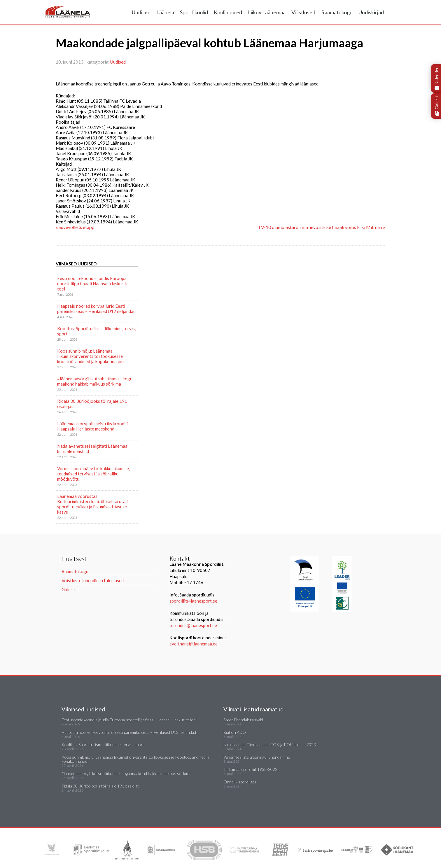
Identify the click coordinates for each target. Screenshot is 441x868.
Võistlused (303, 12)
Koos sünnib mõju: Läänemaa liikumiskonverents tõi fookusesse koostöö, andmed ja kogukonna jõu (90, 356)
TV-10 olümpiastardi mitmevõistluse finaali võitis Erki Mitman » (322, 227)
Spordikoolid (194, 12)
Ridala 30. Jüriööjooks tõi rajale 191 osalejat (92, 404)
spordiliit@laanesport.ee (193, 601)
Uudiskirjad (371, 12)
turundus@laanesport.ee (194, 625)
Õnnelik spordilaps (240, 782)
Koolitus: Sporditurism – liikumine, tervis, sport (96, 331)
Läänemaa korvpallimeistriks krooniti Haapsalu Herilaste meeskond (93, 426)
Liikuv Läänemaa (267, 12)
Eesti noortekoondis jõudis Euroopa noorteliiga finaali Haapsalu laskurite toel (93, 283)
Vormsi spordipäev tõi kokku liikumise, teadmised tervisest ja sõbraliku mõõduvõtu (93, 474)
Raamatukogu (337, 12)
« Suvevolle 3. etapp (75, 227)
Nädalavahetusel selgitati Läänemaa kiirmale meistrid (92, 449)
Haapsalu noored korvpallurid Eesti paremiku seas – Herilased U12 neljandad (96, 309)
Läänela (165, 12)
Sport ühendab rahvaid (243, 720)
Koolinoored (228, 12)
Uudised (141, 12)
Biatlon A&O (235, 732)
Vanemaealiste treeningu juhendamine (257, 757)
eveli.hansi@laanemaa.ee (194, 644)
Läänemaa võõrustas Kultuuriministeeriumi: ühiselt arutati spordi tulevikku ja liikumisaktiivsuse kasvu (93, 504)
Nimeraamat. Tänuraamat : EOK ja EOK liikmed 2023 (270, 744)
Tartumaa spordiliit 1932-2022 (250, 769)
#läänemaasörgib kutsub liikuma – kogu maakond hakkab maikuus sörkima (95, 381)
